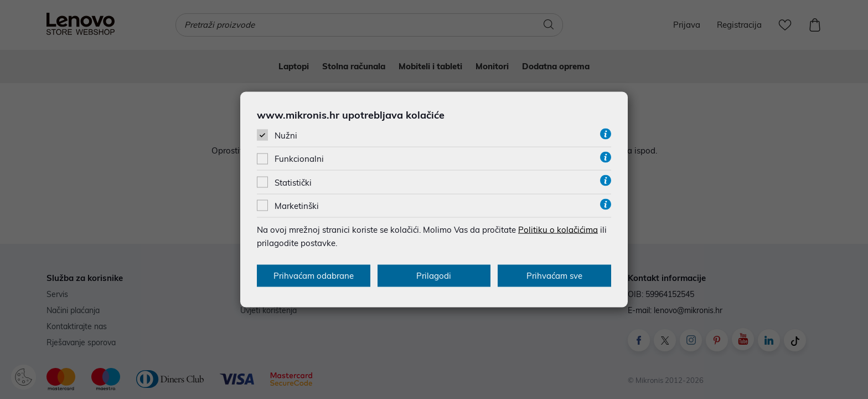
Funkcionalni (299, 159)
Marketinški (297, 205)
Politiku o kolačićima (558, 229)
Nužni (286, 135)
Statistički (293, 182)
